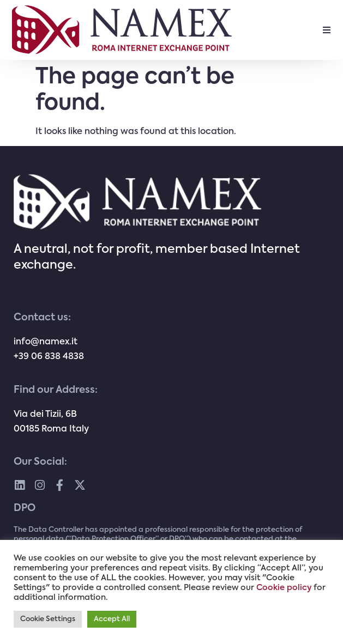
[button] (327, 30)
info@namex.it (46, 342)
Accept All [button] (112, 619)
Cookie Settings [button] (48, 619)
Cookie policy (284, 588)
